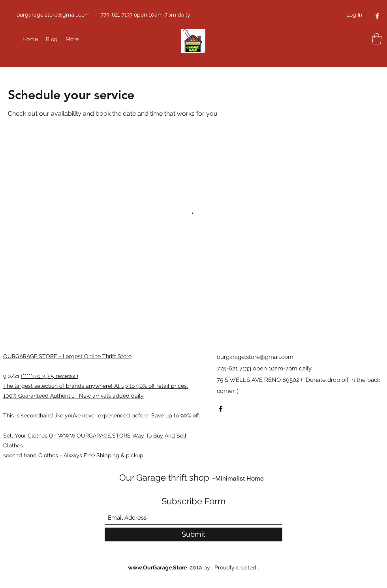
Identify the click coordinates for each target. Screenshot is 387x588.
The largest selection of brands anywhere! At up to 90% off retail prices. (96, 386)
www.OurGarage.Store (157, 567)
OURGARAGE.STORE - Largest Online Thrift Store (67, 356)
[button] (377, 39)
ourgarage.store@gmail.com (53, 15)
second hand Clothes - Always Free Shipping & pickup (73, 455)
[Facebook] (377, 16)
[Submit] (193, 534)
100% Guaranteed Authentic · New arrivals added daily (73, 396)
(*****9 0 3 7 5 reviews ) (50, 376)
